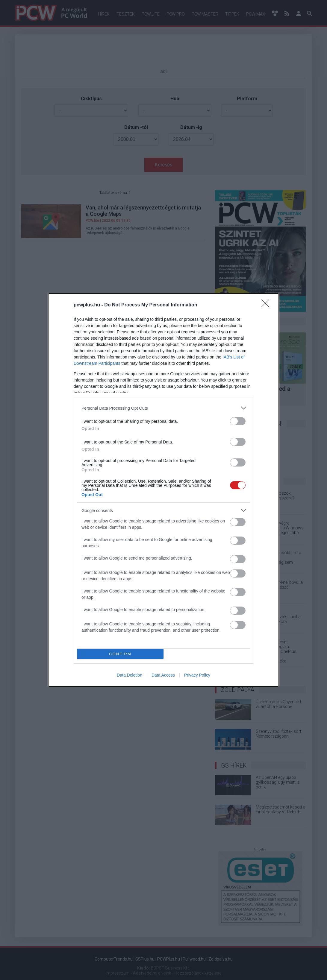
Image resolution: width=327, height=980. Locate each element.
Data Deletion (130, 675)
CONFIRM (120, 654)
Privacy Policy (197, 675)
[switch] (238, 421)
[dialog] (163, 490)
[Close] (267, 305)
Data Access (163, 675)
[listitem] (163, 408)
